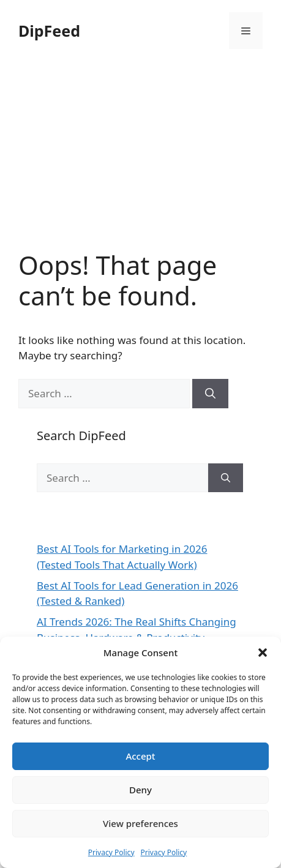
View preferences (140, 823)
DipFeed (49, 31)
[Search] (210, 394)
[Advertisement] (140, 165)
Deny (140, 790)
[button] (263, 653)
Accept (140, 756)
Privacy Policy (111, 852)
